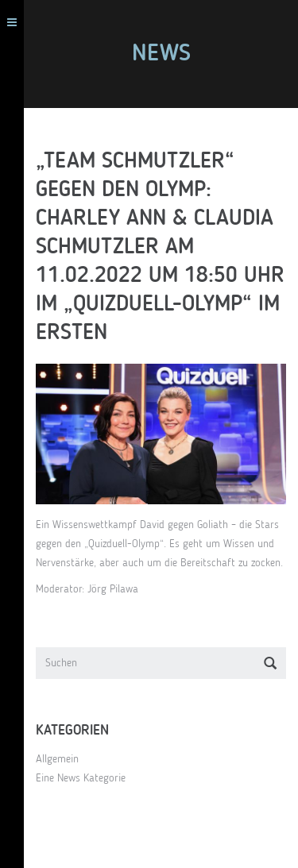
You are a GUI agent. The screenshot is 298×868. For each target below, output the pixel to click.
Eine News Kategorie (81, 778)
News (161, 54)
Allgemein (57, 759)
